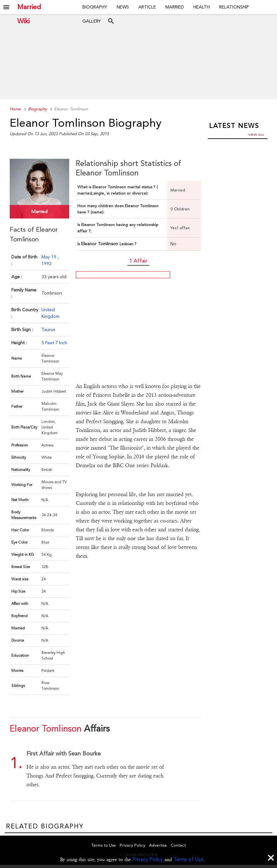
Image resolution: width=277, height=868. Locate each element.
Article (147, 7)
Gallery (92, 21)
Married (175, 7)
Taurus (48, 329)
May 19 (50, 256)
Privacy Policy (148, 859)
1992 (47, 263)
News (123, 7)
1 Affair (138, 261)
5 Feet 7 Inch (54, 342)
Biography (95, 7)
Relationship (234, 7)
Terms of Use (188, 859)
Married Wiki (29, 7)
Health (202, 7)
